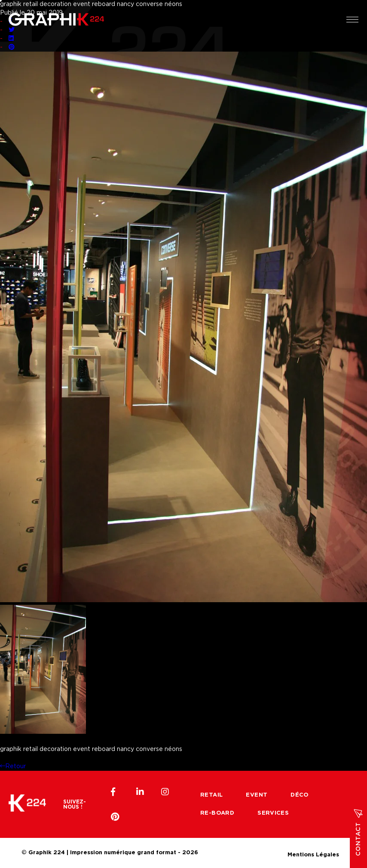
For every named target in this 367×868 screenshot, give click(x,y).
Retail (211, 795)
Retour (13, 766)
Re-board (217, 813)
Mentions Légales (313, 854)
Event (257, 795)
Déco (300, 795)
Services (273, 813)
